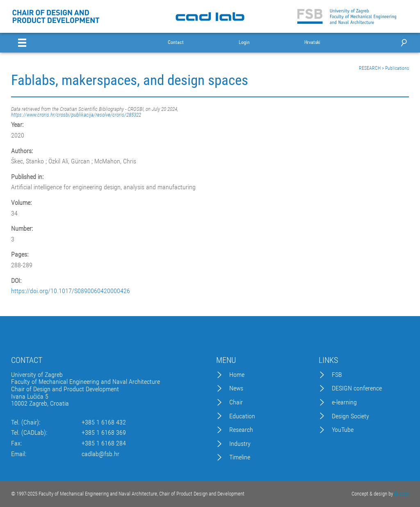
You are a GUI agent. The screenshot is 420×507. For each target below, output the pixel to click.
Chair (236, 402)
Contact (176, 42)
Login (244, 42)
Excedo (402, 494)
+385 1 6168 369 (104, 433)
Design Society (350, 416)
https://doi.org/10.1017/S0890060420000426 (71, 291)
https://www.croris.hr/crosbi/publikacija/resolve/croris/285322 (76, 115)
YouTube (343, 430)
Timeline (240, 457)
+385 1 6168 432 (104, 422)
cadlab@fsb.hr (100, 454)
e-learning (344, 402)
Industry (240, 444)
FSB (337, 375)
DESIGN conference (357, 388)
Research (241, 430)
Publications (397, 68)
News (236, 388)
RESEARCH (370, 68)
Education (242, 416)
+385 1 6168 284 (104, 443)
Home (237, 375)
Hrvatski (312, 42)
